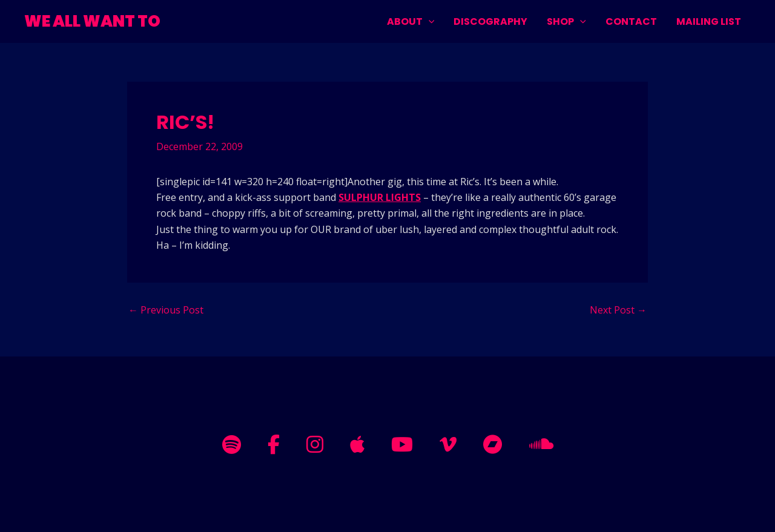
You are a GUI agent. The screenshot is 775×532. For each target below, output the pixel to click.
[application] (429, 21)
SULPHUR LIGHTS (380, 197)
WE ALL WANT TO (92, 21)
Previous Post (166, 310)
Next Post (618, 310)
